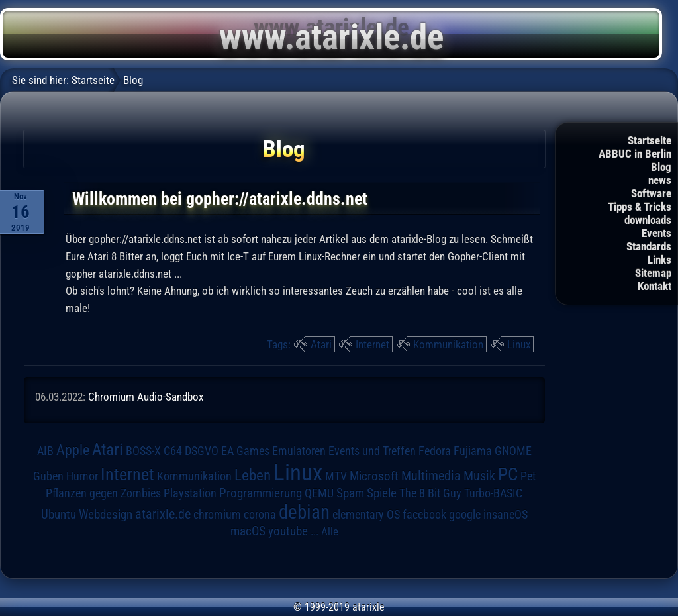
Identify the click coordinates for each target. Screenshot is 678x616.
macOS (248, 531)
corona (260, 515)
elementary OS (366, 514)
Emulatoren (299, 451)
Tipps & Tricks (640, 207)
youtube (288, 531)
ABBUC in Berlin (635, 154)
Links (659, 260)
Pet (528, 476)
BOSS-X (143, 451)
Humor (82, 476)
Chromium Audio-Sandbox (146, 397)
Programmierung (261, 493)
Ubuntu (59, 515)
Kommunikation (448, 344)
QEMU (319, 493)
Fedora (435, 451)
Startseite (650, 140)
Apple (73, 450)
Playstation (190, 493)
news (660, 180)
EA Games (245, 451)
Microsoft (374, 476)
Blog (661, 167)
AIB (45, 451)
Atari (321, 344)
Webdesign (106, 515)
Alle (330, 531)
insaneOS (506, 515)
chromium (217, 515)
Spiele (382, 493)
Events (656, 233)
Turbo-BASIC (493, 493)
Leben (253, 475)
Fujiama (473, 451)
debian (304, 512)
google (465, 515)
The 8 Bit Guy (430, 493)
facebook (424, 515)
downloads (648, 220)
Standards (649, 246)
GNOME (513, 451)
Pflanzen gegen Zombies (103, 493)
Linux (519, 344)
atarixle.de (163, 514)
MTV (336, 476)
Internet (372, 344)
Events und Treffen (372, 451)
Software (651, 193)
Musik (479, 476)
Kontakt (654, 286)
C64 (173, 451)
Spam (350, 493)
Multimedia (431, 476)
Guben (48, 476)
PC (508, 474)
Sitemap (653, 273)
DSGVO (202, 451)
